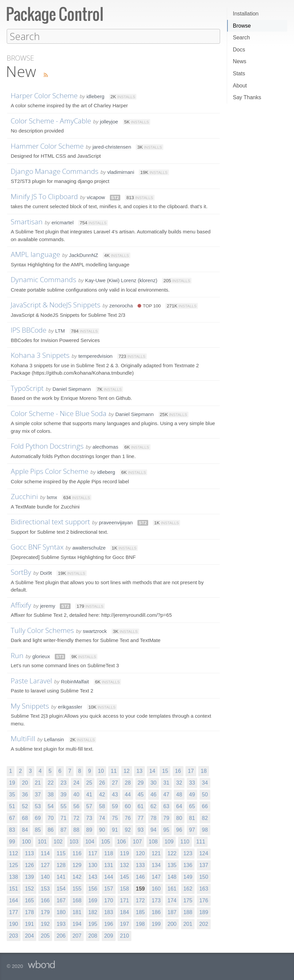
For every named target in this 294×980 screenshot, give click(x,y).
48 (179, 794)
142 (77, 877)
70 (51, 818)
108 (153, 841)
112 (14, 853)
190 (14, 924)
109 (169, 841)
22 (51, 782)
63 (166, 806)
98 (205, 830)
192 (45, 924)
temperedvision (95, 356)
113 (29, 853)
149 (188, 877)
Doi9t (46, 573)
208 (93, 935)
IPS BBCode (29, 330)
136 (188, 865)
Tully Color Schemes (42, 630)
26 (102, 782)
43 (115, 794)
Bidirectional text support (50, 521)
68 (25, 818)
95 (166, 830)
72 (76, 818)
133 (140, 865)
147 (156, 877)
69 (38, 818)
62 (154, 806)
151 (14, 888)
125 (14, 865)
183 (109, 912)
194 (77, 924)
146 (140, 877)
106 (121, 841)
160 (156, 888)
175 (188, 900)
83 (12, 830)
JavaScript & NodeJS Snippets (56, 304)
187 (172, 912)
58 (102, 806)
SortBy (21, 572)
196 (109, 924)
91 (115, 830)
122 (172, 853)
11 (114, 771)
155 (77, 888)
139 (29, 877)
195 (93, 924)
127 (45, 865)
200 (172, 924)
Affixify (21, 605)
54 (51, 806)
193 (61, 924)
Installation (246, 14)
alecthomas (105, 446)
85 (38, 830)
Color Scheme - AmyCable (51, 120)
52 (25, 806)
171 (124, 900)
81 (192, 818)
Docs (239, 50)
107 (137, 841)
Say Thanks (247, 97)
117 (93, 853)
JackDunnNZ (83, 255)
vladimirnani (121, 172)
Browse (242, 26)
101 (42, 841)
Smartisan (27, 221)
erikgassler (70, 706)
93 (141, 830)
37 (38, 794)
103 (74, 841)
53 (38, 806)
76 (128, 818)
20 (25, 782)
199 (156, 924)
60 (128, 806)
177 (14, 912)
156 (93, 888)
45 (141, 794)
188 (188, 912)
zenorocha (121, 305)
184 (124, 912)
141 (61, 877)
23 (64, 782)
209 (109, 935)
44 (128, 794)
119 (124, 853)
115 (61, 853)
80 (179, 818)
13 (139, 771)
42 (102, 794)
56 (76, 806)
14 (152, 771)
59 (115, 806)
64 (179, 806)
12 (127, 771)
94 (154, 830)
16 (178, 771)
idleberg (95, 96)
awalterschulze (89, 547)
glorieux (41, 656)
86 (51, 830)
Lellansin (54, 739)
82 (205, 818)
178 (29, 912)
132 (124, 865)
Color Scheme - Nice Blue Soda (59, 413)
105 (106, 841)
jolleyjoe (109, 121)
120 (140, 853)
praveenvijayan (116, 522)
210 (124, 935)
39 (64, 794)
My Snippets (30, 706)
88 (76, 830)
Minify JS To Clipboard (44, 196)
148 (172, 877)
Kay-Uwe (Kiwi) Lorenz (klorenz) (121, 280)
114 (45, 853)
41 (89, 794)
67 (12, 818)
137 (204, 865)
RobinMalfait (75, 681)
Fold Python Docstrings (47, 446)
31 (166, 782)
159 (140, 888)
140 (45, 877)
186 (156, 912)
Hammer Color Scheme (47, 146)
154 (61, 888)
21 (38, 782)
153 (45, 888)
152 (29, 888)
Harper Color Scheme (44, 95)
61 (141, 806)
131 (109, 865)
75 (115, 818)
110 (185, 841)
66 (205, 806)
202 (204, 924)
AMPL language (35, 254)
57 (89, 806)
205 (45, 935)
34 (205, 782)
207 (77, 935)
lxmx (52, 497)
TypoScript (27, 388)
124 (204, 853)
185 (140, 912)
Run (17, 655)
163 (204, 888)
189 (204, 912)
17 (191, 771)
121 (156, 853)
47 (166, 794)
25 (89, 782)
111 (201, 841)
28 (128, 782)
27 (115, 782)
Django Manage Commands (55, 171)
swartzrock (95, 631)
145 (124, 877)
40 (76, 794)
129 (77, 865)
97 (192, 830)
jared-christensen (112, 146)
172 (140, 900)
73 (89, 818)
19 (12, 782)
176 (204, 900)
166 (45, 900)
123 (188, 853)
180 (61, 912)
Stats (239, 73)
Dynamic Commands (44, 279)
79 (166, 818)
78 (154, 818)
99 (12, 841)
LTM (60, 330)
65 (192, 806)
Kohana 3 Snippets (40, 355)
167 (61, 900)
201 (188, 924)
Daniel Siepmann (72, 389)
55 (64, 806)
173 (156, 900)
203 (14, 935)
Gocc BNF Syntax (37, 546)
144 (109, 877)
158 (124, 888)
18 (204, 771)
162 (188, 888)
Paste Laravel (31, 680)
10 (101, 771)
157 (109, 888)
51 (12, 806)
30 (154, 782)
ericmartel (62, 222)
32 (179, 782)
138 (14, 877)
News (240, 61)
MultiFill (23, 738)
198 (140, 924)
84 (25, 830)
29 (141, 782)
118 (109, 853)
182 (93, 912)
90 (102, 830)
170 (109, 900)
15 (165, 771)
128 (61, 865)
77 (141, 818)
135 (172, 865)
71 (64, 818)
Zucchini (24, 496)
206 (61, 935)
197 (124, 924)
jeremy (48, 606)
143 (93, 877)
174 (172, 900)
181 (77, 912)
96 (179, 830)
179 (45, 912)
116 (77, 853)
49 (192, 794)
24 (76, 782)
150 (204, 877)
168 (77, 900)
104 (90, 841)
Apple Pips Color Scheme (50, 471)
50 (205, 794)
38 (51, 794)
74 (102, 818)
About (240, 86)
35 (12, 794)
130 (93, 865)
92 (128, 830)
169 (93, 900)
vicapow (96, 197)
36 (25, 794)
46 (154, 794)
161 (172, 888)
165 (29, 900)
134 (156, 865)
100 (26, 841)
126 (29, 865)
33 (192, 782)
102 (58, 841)
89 (89, 830)
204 (29, 935)
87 (64, 830)
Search (241, 37)
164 (14, 900)
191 (29, 924)
